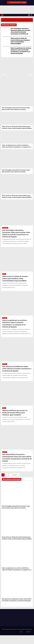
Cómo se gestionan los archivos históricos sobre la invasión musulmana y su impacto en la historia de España (21, 51)
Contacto (28, 641)
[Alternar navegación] (29, 15)
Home (21, 641)
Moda (4, 283)
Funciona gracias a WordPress (9, 638)
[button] (31, 15)
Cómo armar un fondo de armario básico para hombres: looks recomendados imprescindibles (20, 41)
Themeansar (29, 638)
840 (15, 484)
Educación (5, 237)
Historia (5, 327)
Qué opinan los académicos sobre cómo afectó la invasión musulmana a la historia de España (17, 377)
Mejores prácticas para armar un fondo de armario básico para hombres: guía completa (15, 421)
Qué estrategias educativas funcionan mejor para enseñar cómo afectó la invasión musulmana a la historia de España (20, 32)
